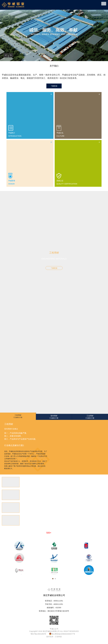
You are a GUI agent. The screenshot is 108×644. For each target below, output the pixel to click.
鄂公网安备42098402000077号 (63, 634)
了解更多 (54, 268)
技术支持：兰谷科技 (54, 637)
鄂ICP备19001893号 (38, 634)
